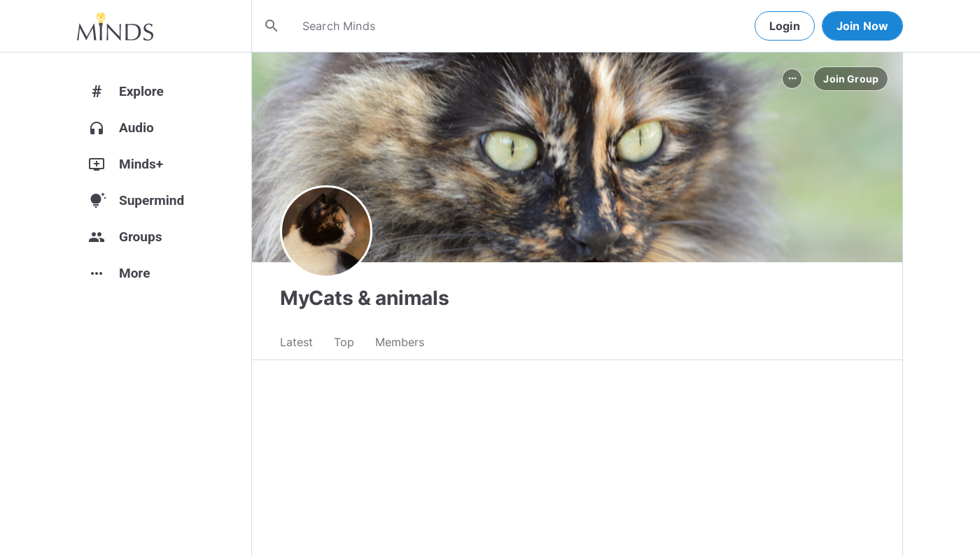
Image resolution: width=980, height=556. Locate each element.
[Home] (115, 26)
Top (344, 343)
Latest (296, 343)
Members (400, 343)
